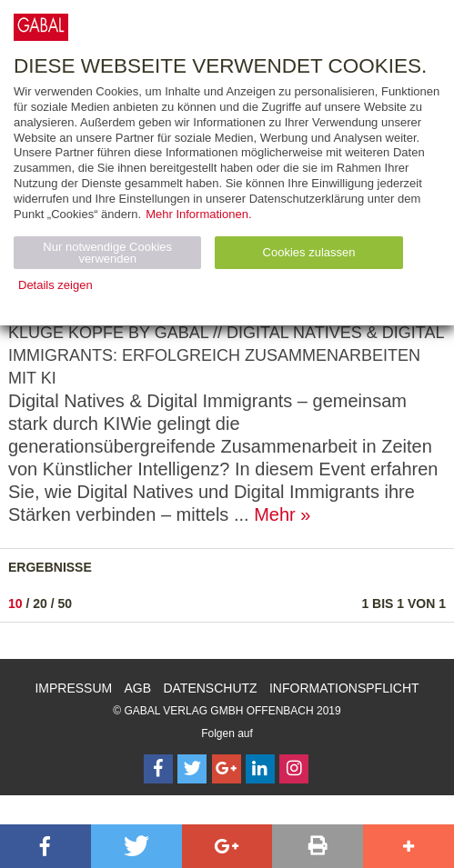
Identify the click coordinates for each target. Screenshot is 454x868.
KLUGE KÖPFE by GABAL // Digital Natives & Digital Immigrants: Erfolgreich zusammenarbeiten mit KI (226, 355)
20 (40, 604)
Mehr (275, 514)
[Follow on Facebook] (158, 769)
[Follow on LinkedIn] (260, 769)
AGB (138, 688)
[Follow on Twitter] (192, 769)
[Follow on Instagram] (294, 769)
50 (66, 604)
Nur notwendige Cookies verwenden (107, 253)
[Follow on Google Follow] (227, 769)
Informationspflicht (344, 688)
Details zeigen (55, 285)
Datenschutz (210, 688)
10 (15, 604)
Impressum (73, 688)
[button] (45, 846)
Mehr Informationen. (198, 214)
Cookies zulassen (309, 252)
